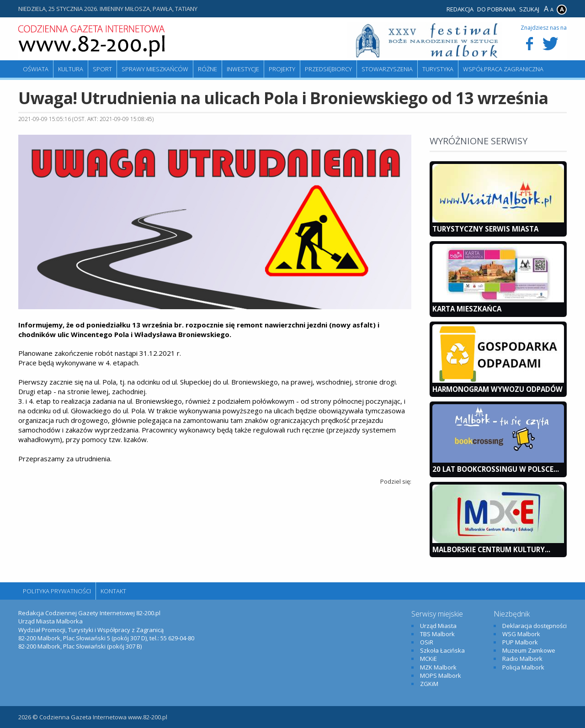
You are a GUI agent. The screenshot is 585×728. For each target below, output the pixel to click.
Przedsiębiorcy (328, 69)
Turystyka (438, 69)
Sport (102, 69)
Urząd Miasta (438, 626)
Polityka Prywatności (57, 591)
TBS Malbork (437, 634)
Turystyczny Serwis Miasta (485, 229)
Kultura (71, 69)
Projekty (282, 69)
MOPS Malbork (441, 675)
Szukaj (529, 9)
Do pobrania (496, 9)
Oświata (36, 69)
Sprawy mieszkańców (155, 69)
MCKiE (428, 659)
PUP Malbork (520, 642)
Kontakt (113, 591)
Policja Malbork (523, 667)
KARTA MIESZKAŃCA (467, 309)
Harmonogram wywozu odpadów (497, 389)
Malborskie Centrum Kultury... (491, 549)
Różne (207, 69)
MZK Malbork (438, 667)
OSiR (427, 642)
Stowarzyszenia (387, 69)
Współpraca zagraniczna (503, 69)
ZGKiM (429, 684)
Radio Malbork (522, 659)
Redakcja (460, 9)
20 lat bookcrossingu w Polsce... (496, 469)
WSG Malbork (521, 634)
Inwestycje (243, 69)
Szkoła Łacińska (442, 650)
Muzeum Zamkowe (529, 650)
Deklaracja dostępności (534, 626)
